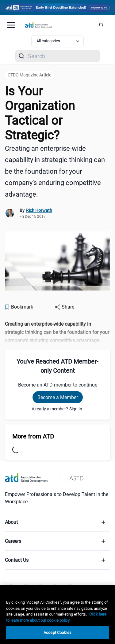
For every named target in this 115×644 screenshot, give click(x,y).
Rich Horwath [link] (39, 210)
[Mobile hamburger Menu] (11, 25)
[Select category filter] (58, 41)
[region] (57, 614)
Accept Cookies (57, 633)
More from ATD (33, 436)
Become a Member (58, 397)
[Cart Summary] (103, 25)
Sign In (76, 409)
